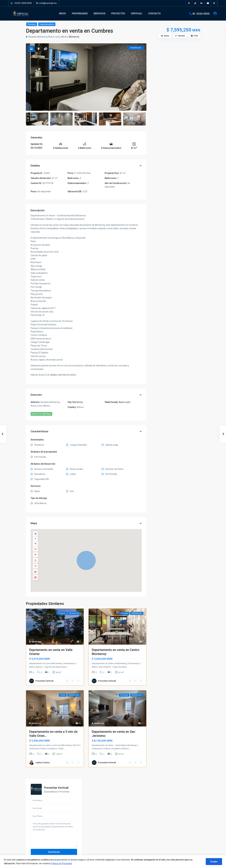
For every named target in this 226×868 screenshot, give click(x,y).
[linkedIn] (202, 3)
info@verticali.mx (46, 3)
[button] (86, 560)
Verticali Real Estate (40, 828)
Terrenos (160, 297)
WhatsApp (186, 125)
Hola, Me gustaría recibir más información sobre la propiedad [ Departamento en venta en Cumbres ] (176, 99)
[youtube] (208, 3)
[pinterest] (45, 838)
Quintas (159, 290)
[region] (113, 861)
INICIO (62, 14)
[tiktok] (195, 3)
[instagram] (214, 3)
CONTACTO (154, 14)
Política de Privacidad (61, 863)
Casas (159, 262)
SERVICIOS (99, 14)
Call (166, 125)
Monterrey (74, 37)
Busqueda (176, 229)
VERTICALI (137, 14)
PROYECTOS (118, 14)
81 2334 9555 (201, 14)
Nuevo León (125, 402)
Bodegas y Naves (164, 255)
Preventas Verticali (44, 681)
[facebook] (189, 3)
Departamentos (47, 24)
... (68, 667)
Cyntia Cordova (43, 763)
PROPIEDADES (80, 14)
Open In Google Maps (41, 414)
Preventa (32, 24)
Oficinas (160, 283)
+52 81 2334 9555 (21, 3)
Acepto (214, 862)
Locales (160, 276)
